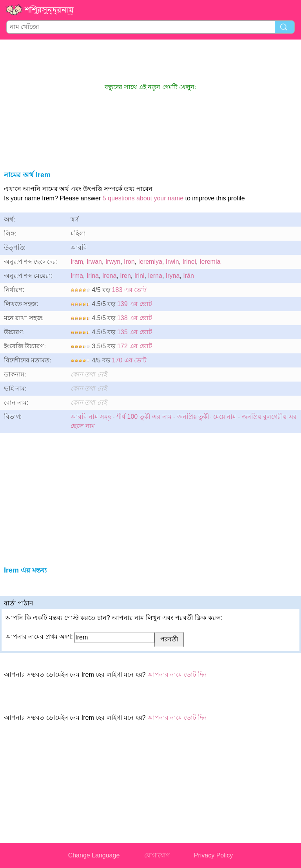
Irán (189, 276)
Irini (140, 276)
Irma (77, 276)
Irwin (172, 262)
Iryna (173, 276)
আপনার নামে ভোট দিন (177, 674)
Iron (129, 262)
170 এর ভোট (130, 360)
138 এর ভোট (135, 318)
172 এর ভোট (135, 346)
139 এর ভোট (135, 304)
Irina (93, 276)
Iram (77, 262)
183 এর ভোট (130, 290)
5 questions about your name (143, 198)
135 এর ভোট (135, 332)
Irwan (94, 262)
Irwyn (113, 262)
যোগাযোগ (157, 855)
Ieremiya (150, 262)
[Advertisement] (150, 61)
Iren (125, 276)
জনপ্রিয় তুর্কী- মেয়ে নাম (207, 417)
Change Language (94, 855)
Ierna (155, 276)
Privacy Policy (214, 855)
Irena (109, 276)
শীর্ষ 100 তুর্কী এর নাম (144, 417)
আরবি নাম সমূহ (91, 417)
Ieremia (210, 262)
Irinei (189, 262)
